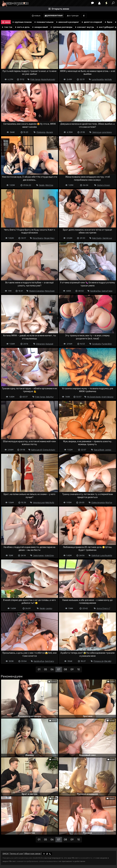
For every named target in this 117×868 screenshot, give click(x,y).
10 (79, 669)
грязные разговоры (61, 27)
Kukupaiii (49, 344)
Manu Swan (50, 291)
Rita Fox (109, 503)
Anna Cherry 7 (103, 608)
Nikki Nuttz (50, 503)
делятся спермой (92, 22)
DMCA (5, 854)
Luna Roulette (98, 79)
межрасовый (40, 27)
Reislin (42, 185)
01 (39, 669)
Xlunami (50, 132)
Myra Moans (38, 238)
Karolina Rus (96, 291)
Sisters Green (104, 185)
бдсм (108, 22)
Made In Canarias (37, 291)
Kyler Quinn (97, 238)
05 (45, 669)
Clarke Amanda (98, 503)
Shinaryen (40, 344)
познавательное (44, 22)
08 (65, 669)
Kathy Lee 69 (37, 450)
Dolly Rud (95, 555)
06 (52, 669)
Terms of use (16, 854)
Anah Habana (107, 397)
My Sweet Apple (94, 397)
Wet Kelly (108, 79)
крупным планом (22, 22)
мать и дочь (22, 27)
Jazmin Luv (107, 238)
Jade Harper (38, 555)
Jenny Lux (97, 132)
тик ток (7, 27)
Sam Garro (49, 661)
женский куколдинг (67, 22)
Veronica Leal (39, 503)
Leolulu (108, 450)
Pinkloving (41, 132)
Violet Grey (49, 555)
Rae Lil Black (99, 450)
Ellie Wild (108, 661)
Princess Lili (98, 661)
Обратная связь (32, 854)
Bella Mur (50, 397)
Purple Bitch (107, 344)
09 (72, 669)
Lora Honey (107, 132)
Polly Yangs (35, 79)
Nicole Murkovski (48, 79)
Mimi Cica (49, 185)
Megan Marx (49, 238)
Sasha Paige (107, 291)
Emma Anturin (49, 450)
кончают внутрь (84, 27)
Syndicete (96, 344)
